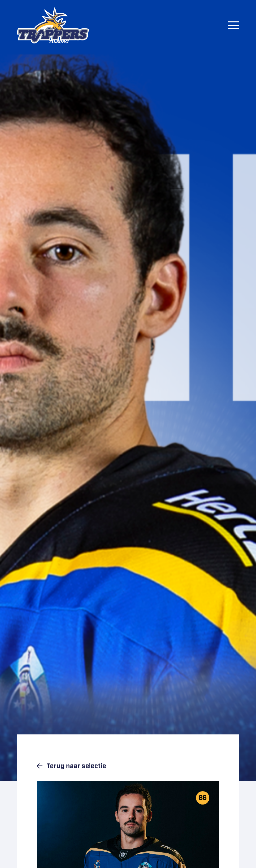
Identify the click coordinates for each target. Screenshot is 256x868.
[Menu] (234, 25)
